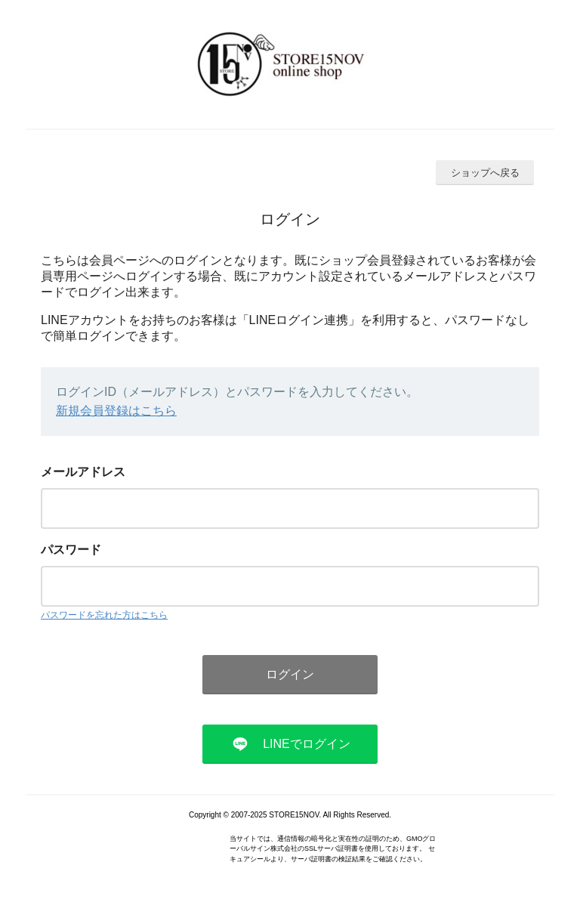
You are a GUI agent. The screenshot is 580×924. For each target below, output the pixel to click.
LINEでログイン (307, 744)
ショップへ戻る (485, 173)
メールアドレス (83, 472)
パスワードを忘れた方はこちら (104, 615)
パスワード (71, 550)
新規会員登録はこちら (116, 411)
